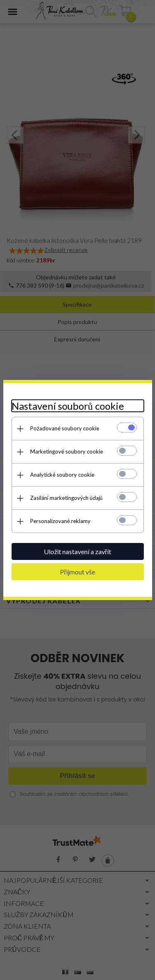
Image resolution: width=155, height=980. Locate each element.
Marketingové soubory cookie (67, 452)
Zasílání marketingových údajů (67, 498)
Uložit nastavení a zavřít (77, 551)
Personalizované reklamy (60, 521)
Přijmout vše (77, 572)
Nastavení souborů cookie (68, 406)
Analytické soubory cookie (62, 475)
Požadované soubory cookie (65, 428)
